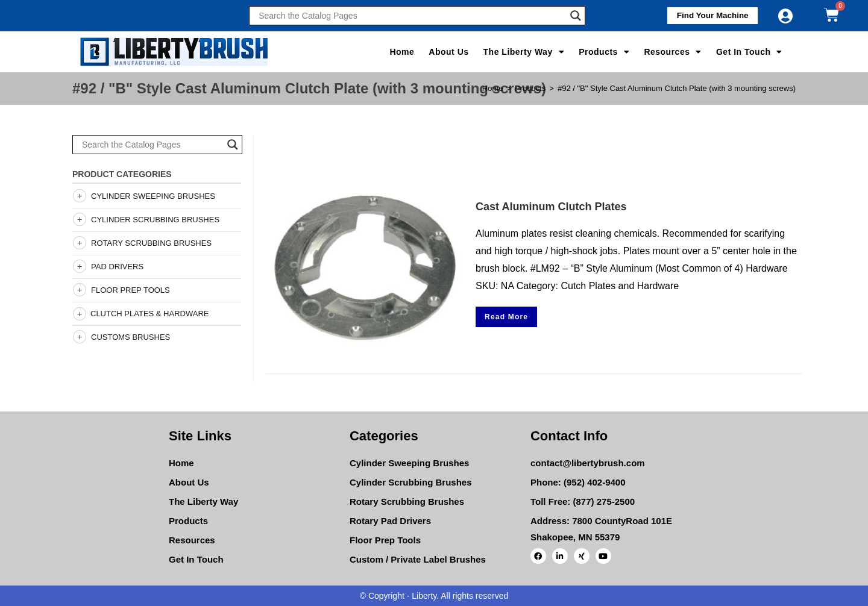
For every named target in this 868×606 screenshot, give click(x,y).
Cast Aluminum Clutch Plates (551, 207)
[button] (708, 16)
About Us (448, 52)
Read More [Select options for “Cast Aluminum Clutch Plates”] (506, 317)
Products (604, 52)
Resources (673, 52)
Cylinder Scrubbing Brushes (155, 220)
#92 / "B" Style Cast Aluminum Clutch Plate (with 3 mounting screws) (677, 88)
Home (402, 52)
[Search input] (411, 16)
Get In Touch (749, 52)
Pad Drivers (117, 267)
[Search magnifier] (576, 16)
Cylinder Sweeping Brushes (153, 196)
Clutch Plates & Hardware (140, 314)
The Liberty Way (524, 52)
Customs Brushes (131, 337)
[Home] (493, 88)
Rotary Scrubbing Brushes (151, 243)
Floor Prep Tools (131, 290)
